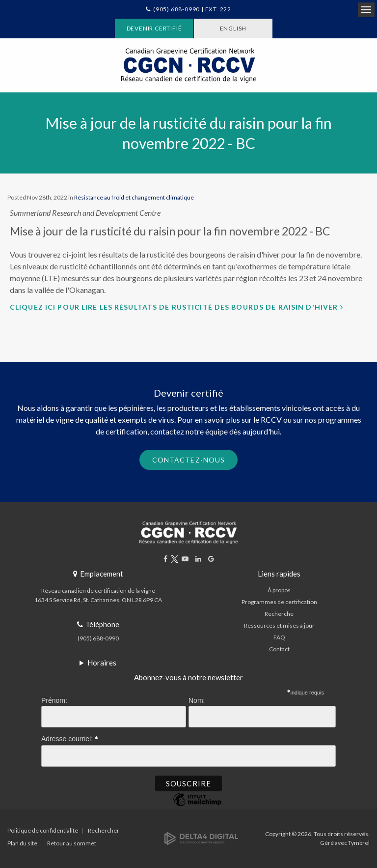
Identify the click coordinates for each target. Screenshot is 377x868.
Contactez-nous (189, 460)
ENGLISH (233, 28)
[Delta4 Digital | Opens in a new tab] (201, 838)
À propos (279, 590)
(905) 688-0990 (98, 638)
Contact (279, 649)
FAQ (279, 637)
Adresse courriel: (70, 737)
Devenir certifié (154, 28)
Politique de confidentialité (43, 830)
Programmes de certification (279, 602)
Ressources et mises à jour (279, 625)
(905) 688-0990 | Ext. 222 (192, 9)
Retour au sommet (72, 843)
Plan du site (22, 843)
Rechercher (104, 830)
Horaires (102, 663)
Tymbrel (359, 843)
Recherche (279, 614)
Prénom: (54, 700)
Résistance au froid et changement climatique (134, 197)
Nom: (197, 700)
